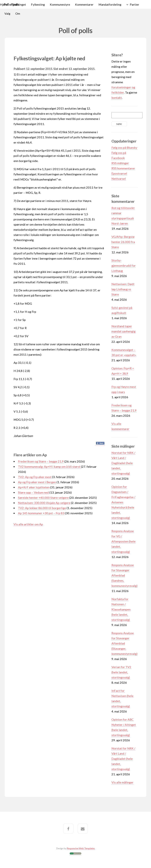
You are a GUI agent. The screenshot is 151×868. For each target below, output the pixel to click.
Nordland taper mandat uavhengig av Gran (123, 331)
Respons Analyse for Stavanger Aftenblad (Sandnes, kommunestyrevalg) (124, 575)
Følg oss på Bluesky (124, 148)
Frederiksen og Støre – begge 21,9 (41, 461)
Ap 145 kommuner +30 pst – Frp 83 (41, 513)
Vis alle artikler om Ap (28, 524)
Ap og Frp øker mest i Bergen (37, 482)
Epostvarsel (119, 173)
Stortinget (19, 4)
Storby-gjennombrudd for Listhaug (124, 265)
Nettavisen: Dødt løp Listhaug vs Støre (123, 289)
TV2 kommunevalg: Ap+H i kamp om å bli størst (49, 467)
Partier (134, 4)
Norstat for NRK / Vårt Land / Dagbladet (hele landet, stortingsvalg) (123, 463)
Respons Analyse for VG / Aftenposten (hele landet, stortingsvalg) (123, 541)
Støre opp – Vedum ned (33, 492)
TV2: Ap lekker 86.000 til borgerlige (42, 508)
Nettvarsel (119, 179)
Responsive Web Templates (81, 848)
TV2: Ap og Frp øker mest (35, 477)
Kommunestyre (60, 4)
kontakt (117, 98)
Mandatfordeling (110, 4)
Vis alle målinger (122, 782)
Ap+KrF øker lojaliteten (34, 487)
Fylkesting (38, 4)
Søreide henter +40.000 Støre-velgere (43, 498)
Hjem (4, 4)
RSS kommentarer (123, 168)
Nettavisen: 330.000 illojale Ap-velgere (44, 503)
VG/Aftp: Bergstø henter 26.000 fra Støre (123, 242)
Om (18, 13)
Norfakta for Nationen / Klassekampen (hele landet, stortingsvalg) (121, 609)
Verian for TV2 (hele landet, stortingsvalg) (121, 672)
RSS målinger (120, 163)
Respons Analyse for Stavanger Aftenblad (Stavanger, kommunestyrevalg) (124, 643)
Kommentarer (84, 4)
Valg (7, 13)
